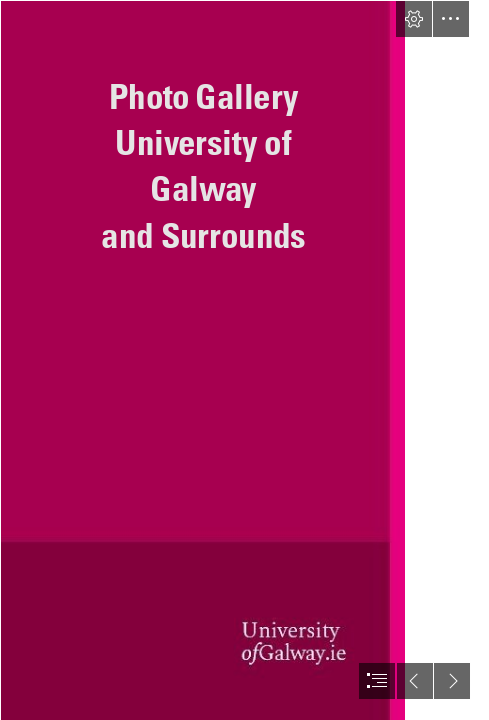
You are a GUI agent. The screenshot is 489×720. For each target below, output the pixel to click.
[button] (414, 19)
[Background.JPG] (202, 360)
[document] (244, 360)
